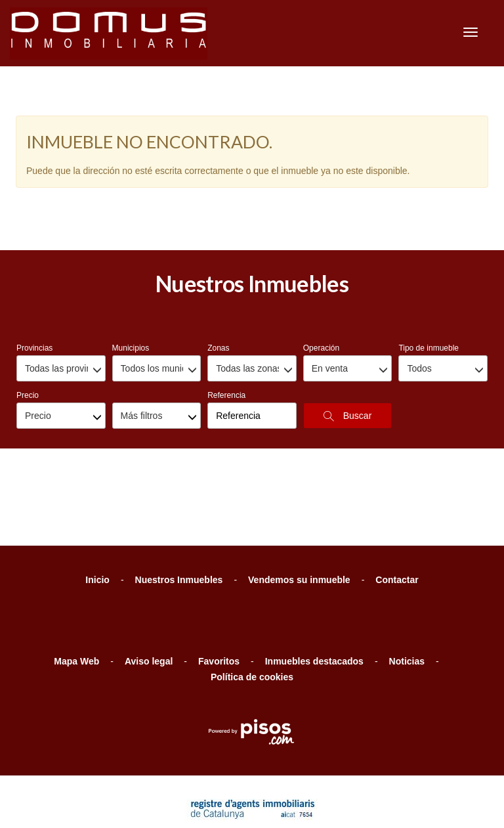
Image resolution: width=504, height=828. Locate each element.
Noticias (407, 595)
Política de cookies (252, 611)
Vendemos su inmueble (299, 513)
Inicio (97, 513)
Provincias (34, 282)
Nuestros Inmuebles (179, 513)
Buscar (347, 350)
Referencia (226, 329)
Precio (28, 329)
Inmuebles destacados (314, 595)
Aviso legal (149, 595)
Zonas (218, 282)
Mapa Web (76, 595)
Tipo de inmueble (429, 282)
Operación (321, 282)
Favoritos (219, 595)
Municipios (131, 282)
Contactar (397, 513)
